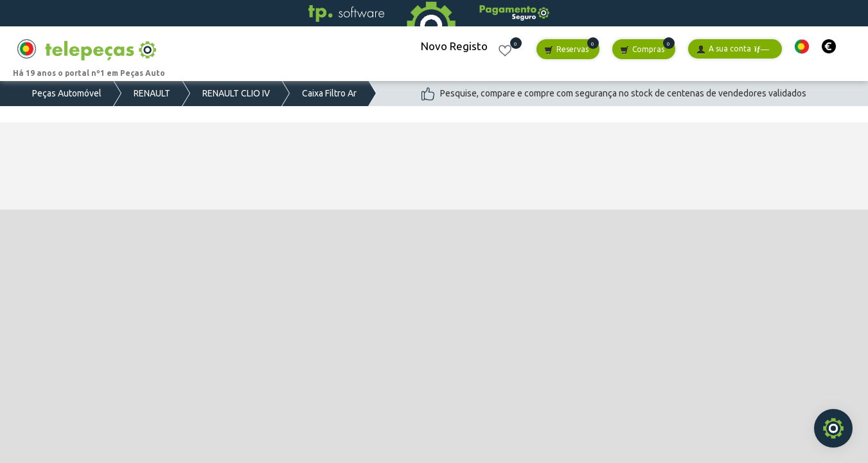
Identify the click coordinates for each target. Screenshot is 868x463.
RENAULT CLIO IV (236, 93)
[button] (802, 47)
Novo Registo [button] (454, 46)
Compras (642, 50)
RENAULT (152, 93)
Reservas (566, 50)
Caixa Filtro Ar (329, 93)
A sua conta (733, 49)
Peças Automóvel (67, 93)
